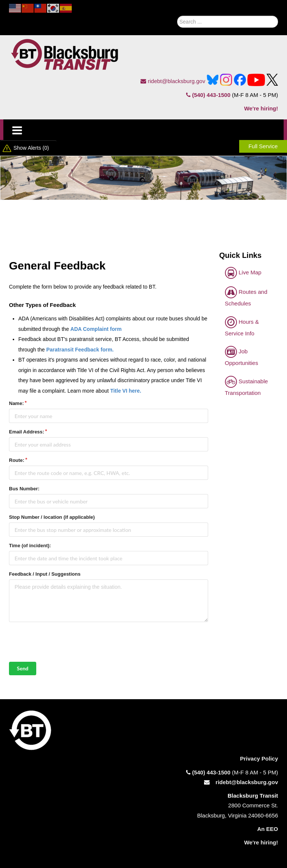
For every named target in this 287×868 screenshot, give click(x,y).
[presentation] (66, 642)
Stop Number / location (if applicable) (52, 517)
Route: (17, 460)
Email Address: (27, 432)
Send (23, 668)
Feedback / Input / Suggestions (45, 574)
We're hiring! (261, 108)
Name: (16, 403)
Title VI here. (126, 391)
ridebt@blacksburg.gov (173, 81)
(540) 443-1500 (208, 95)
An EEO (268, 829)
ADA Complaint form (96, 329)
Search (168, 20)
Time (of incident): (30, 546)
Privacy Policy (259, 759)
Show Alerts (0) (31, 148)
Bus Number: (24, 489)
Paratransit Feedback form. (80, 350)
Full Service (263, 146)
